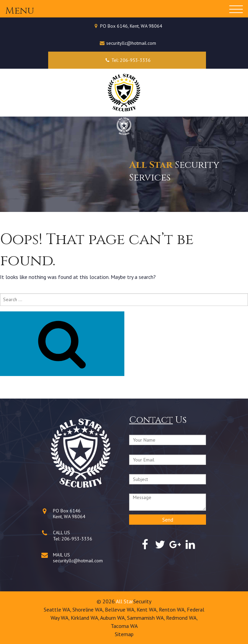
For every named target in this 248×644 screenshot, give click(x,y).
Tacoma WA (124, 626)
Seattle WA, (58, 609)
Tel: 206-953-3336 (127, 60)
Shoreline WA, (89, 609)
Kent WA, (148, 609)
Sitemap (124, 634)
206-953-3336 (77, 539)
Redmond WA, (182, 618)
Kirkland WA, (85, 618)
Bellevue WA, (121, 609)
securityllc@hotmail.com (131, 43)
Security (142, 601)
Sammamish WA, (147, 618)
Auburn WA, (114, 618)
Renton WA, (173, 609)
